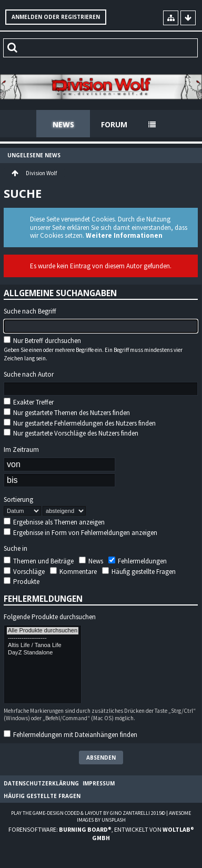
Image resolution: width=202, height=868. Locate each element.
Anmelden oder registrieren (56, 17)
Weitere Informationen (124, 235)
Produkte (22, 582)
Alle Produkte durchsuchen (43, 631)
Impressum (99, 783)
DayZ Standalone (43, 653)
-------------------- (43, 638)
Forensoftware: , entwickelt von (101, 833)
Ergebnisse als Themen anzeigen (54, 522)
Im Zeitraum (21, 450)
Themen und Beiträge (39, 561)
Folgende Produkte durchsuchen (50, 617)
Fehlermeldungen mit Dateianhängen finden (70, 735)
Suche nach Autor (29, 375)
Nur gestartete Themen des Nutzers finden (67, 413)
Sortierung (18, 500)
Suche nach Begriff (30, 311)
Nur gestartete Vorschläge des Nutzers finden (71, 433)
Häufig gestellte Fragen (139, 572)
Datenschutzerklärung (41, 783)
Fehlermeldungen (138, 561)
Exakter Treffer (29, 402)
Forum (114, 124)
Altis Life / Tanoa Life (43, 645)
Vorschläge (24, 572)
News (63, 124)
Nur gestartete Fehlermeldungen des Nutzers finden (80, 423)
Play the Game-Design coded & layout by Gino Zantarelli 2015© (88, 813)
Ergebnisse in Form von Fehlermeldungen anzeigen (80, 533)
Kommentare (73, 572)
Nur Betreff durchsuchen (42, 341)
